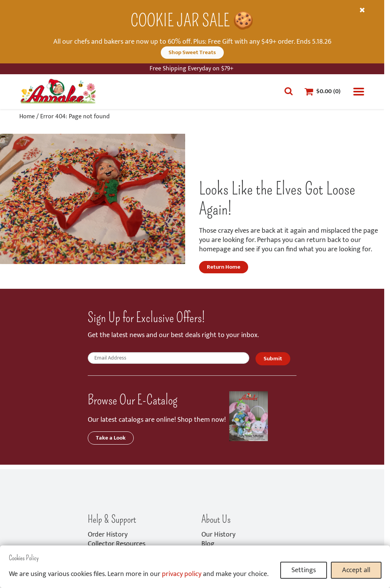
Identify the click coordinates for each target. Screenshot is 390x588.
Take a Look (111, 438)
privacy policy (182, 574)
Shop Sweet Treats (192, 52)
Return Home (224, 267)
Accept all (356, 570)
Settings (304, 570)
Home (27, 117)
